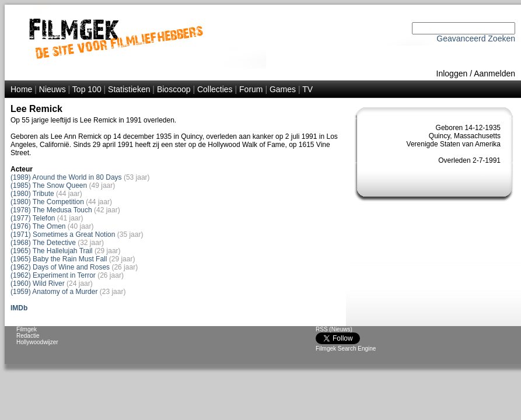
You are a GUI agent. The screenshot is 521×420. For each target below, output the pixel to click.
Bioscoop (174, 89)
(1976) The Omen (38, 226)
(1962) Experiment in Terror (53, 275)
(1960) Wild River (38, 283)
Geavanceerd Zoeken (476, 38)
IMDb (19, 308)
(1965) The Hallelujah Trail (52, 251)
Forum (251, 89)
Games (283, 89)
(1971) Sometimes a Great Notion (63, 235)
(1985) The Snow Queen (49, 185)
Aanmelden (494, 73)
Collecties (215, 89)
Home (21, 89)
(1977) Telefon (33, 218)
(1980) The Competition (47, 202)
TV (307, 89)
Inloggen (452, 73)
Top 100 (87, 89)
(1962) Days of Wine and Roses (60, 267)
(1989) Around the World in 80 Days (66, 177)
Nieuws (53, 89)
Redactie (28, 336)
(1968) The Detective (43, 243)
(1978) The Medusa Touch (51, 210)
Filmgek (27, 329)
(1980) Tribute (32, 194)
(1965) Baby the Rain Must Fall (59, 259)
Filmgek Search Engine (346, 349)
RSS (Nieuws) (334, 329)
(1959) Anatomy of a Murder (54, 292)
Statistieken (129, 89)
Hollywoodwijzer (37, 342)
